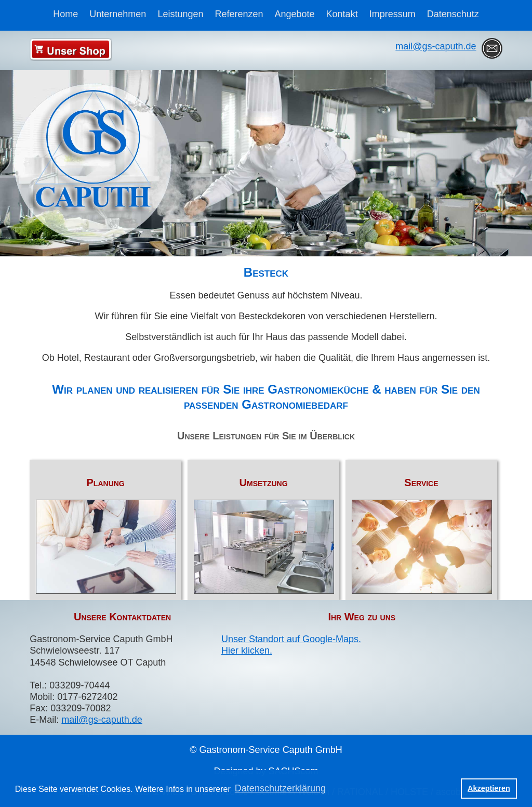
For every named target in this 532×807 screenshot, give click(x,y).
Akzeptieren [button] (489, 788)
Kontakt (342, 14)
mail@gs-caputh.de (436, 46)
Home (65, 14)
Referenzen (239, 14)
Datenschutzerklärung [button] (280, 788)
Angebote (295, 14)
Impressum (393, 14)
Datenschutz (453, 14)
